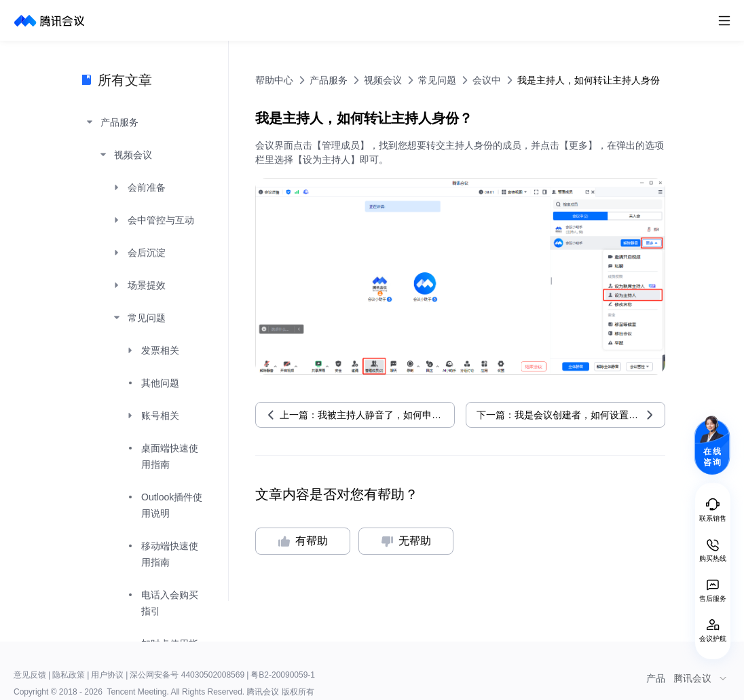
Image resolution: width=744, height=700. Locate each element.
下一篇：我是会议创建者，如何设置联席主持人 (571, 415)
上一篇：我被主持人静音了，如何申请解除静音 (367, 415)
